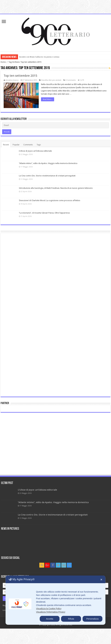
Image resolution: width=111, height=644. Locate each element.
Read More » (48, 99)
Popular (16, 145)
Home (3, 62)
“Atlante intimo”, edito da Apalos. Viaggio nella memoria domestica (48, 163)
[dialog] (55, 600)
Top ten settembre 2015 (20, 76)
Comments (28, 145)
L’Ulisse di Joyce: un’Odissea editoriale (35, 151)
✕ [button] (101, 580)
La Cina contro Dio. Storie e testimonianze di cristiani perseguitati (47, 176)
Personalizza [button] (92, 619)
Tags (39, 145)
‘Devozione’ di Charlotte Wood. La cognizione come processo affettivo (50, 200)
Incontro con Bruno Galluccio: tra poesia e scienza (39, 57)
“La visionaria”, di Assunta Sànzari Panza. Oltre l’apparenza (44, 213)
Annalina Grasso (12, 80)
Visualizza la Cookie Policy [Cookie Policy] (49, 609)
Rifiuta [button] (71, 619)
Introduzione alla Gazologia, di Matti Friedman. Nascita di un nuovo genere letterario (56, 188)
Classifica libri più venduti (51, 80)
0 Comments (71, 80)
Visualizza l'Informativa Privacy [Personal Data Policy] (51, 612)
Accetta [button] (50, 619)
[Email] (56, 125)
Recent (6, 145)
